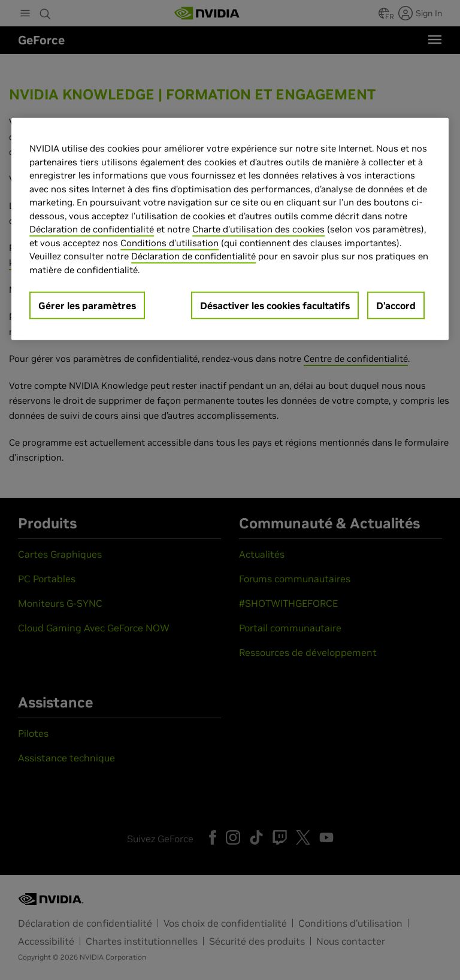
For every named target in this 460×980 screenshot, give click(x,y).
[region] (230, 229)
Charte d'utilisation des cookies (258, 229)
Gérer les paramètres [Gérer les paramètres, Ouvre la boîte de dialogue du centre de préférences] (87, 306)
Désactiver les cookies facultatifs (275, 306)
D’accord (396, 306)
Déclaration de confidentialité (92, 229)
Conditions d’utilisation (170, 243)
